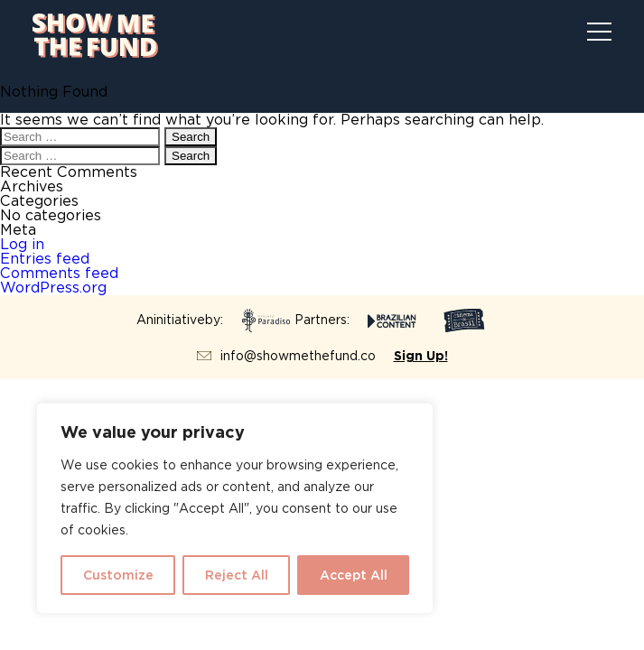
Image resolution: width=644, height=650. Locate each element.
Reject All (237, 575)
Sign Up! (421, 356)
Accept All (354, 575)
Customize (118, 575)
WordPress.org (53, 288)
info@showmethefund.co (298, 356)
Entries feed (45, 259)
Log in (22, 244)
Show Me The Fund (95, 36)
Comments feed (59, 273)
